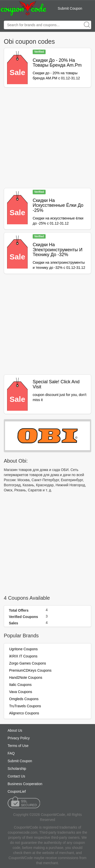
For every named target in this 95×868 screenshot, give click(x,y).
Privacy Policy (19, 738)
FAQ (11, 753)
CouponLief (17, 791)
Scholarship (17, 769)
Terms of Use (18, 746)
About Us (15, 730)
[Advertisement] (48, 138)
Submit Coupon (70, 8)
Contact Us (16, 776)
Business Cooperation (25, 784)
